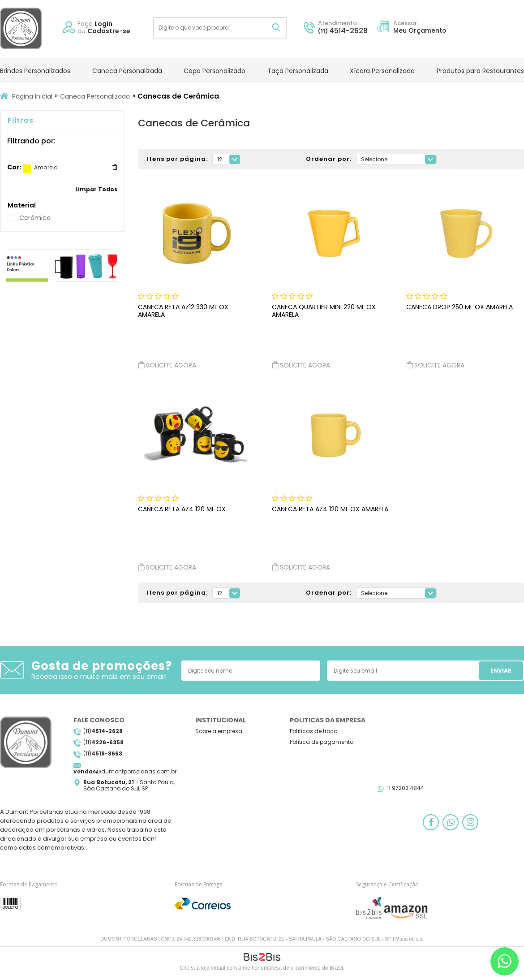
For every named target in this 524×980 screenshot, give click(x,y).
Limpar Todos (96, 189)
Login (103, 24)
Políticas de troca (314, 731)
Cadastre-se (109, 31)
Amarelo (27, 169)
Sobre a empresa (219, 731)
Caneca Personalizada (127, 71)
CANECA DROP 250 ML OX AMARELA (460, 307)
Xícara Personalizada (382, 71)
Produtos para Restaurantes (480, 71)
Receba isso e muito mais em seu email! (99, 676)
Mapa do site (410, 939)
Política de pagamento (322, 742)
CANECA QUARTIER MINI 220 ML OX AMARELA (324, 311)
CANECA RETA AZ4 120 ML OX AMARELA (330, 509)
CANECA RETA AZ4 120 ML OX (182, 509)
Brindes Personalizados (35, 71)
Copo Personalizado (215, 71)
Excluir (115, 167)
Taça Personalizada (298, 71)
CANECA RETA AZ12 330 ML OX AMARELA (183, 311)
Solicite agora (167, 365)
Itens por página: (177, 159)
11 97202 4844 (406, 788)
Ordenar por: (329, 159)
